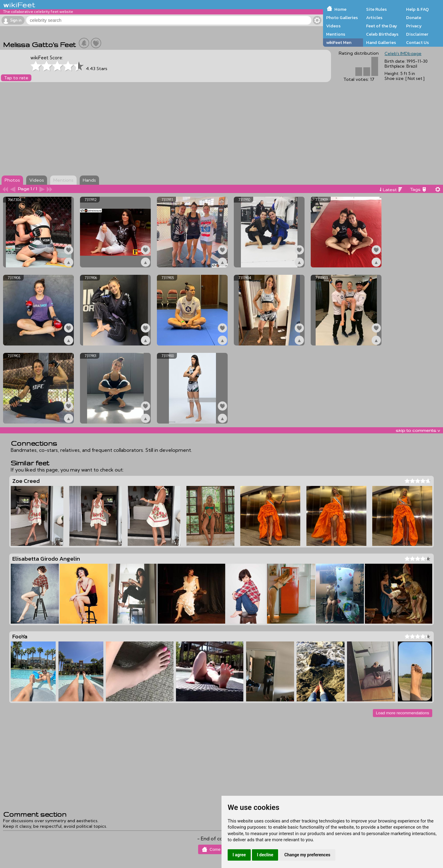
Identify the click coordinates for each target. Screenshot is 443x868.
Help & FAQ (417, 9)
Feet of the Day (382, 26)
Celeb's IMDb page (403, 53)
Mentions (336, 34)
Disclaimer (417, 34)
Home (340, 9)
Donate (414, 18)
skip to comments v (418, 430)
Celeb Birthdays (382, 34)
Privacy (414, 26)
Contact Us (417, 42)
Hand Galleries (381, 42)
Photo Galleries (342, 18)
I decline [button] (265, 855)
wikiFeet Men (339, 42)
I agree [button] (239, 855)
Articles (374, 18)
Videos (333, 26)
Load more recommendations (403, 713)
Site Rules (376, 9)
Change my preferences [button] (307, 855)
